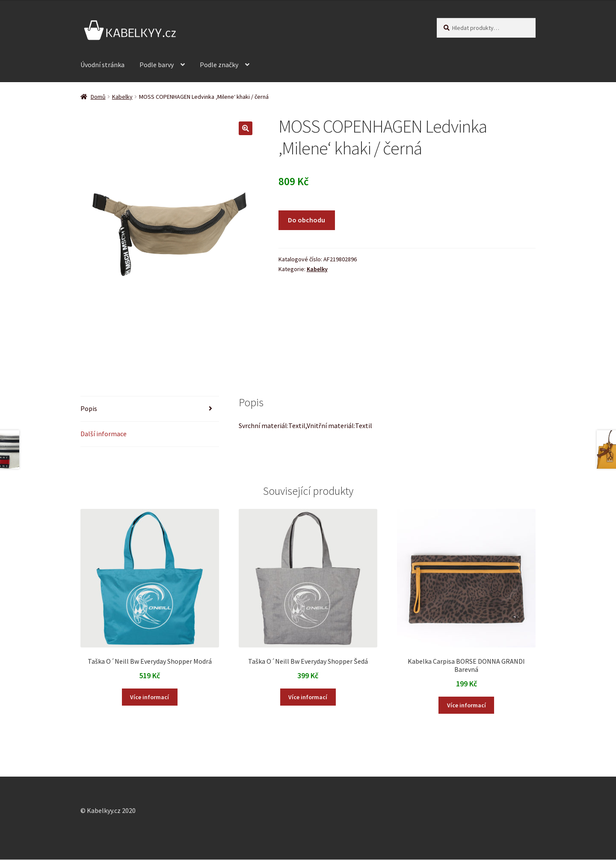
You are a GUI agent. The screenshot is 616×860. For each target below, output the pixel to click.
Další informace (104, 434)
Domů (98, 97)
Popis (89, 408)
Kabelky (122, 97)
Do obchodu (307, 220)
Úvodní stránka (102, 65)
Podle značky (219, 65)
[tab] (150, 409)
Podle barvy (157, 65)
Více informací (150, 697)
